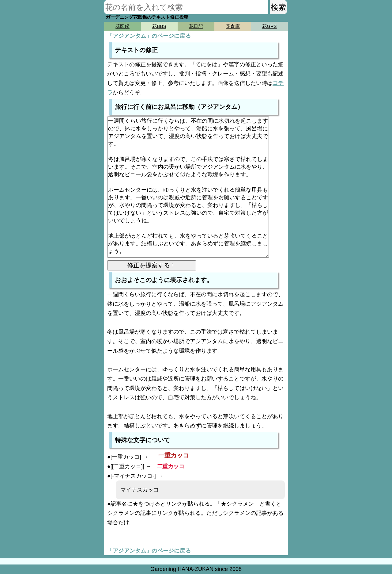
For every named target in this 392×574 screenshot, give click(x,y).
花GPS (269, 26)
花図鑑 (122, 26)
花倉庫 (233, 26)
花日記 (196, 26)
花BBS (159, 26)
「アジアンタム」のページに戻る (149, 36)
